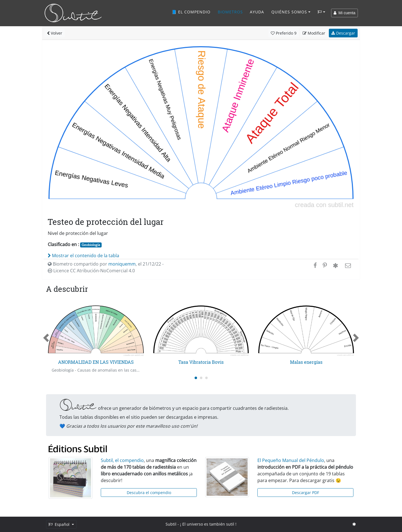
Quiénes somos (289, 12)
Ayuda (257, 12)
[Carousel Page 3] (206, 378)
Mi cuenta (344, 13)
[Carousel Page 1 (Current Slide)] (196, 378)
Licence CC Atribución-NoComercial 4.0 (91, 271)
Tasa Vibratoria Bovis (201, 362)
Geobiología (91, 245)
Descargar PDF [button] (306, 493)
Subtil (171, 524)
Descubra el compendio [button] (149, 493)
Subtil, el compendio (122, 460)
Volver (55, 33)
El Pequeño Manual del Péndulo (291, 460)
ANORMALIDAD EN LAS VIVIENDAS (96, 362)
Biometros (230, 12)
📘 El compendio (191, 12)
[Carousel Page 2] (201, 378)
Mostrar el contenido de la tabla (83, 256)
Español (60, 524)
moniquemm (122, 264)
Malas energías (306, 362)
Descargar (343, 33)
